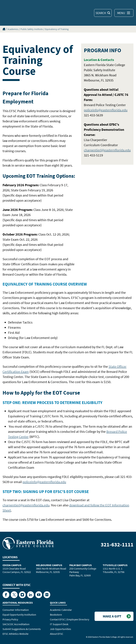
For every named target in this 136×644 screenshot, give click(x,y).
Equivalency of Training (57, 29)
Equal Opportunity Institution (19, 615)
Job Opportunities (61, 629)
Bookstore (56, 615)
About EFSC (57, 634)
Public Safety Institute (32, 29)
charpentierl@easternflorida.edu (107, 150)
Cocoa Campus (12, 565)
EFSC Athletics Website (16, 634)
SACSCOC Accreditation (16, 624)
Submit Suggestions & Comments (22, 629)
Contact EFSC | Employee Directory (70, 619)
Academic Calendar (61, 610)
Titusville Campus (115, 565)
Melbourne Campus (49, 565)
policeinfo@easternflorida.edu (106, 110)
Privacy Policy (10, 619)
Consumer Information (16, 610)
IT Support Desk (59, 624)
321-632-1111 (117, 545)
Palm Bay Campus (81, 565)
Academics (13, 29)
